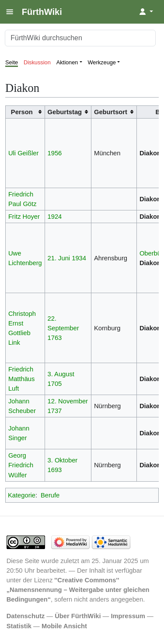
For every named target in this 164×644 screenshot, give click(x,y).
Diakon (150, 153)
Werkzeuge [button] (102, 62)
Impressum (128, 616)
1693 (55, 470)
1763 (55, 338)
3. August (61, 374)
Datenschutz (26, 616)
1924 (55, 217)
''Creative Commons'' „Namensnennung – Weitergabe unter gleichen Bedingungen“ (78, 590)
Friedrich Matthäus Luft (22, 379)
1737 (55, 411)
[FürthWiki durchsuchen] (80, 38)
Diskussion (37, 62)
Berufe (50, 495)
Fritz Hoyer (24, 217)
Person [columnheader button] (22, 112)
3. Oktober (63, 460)
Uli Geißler (24, 153)
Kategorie (22, 495)
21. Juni (59, 258)
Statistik (19, 626)
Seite (12, 62)
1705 (55, 384)
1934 (79, 258)
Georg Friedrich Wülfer (21, 465)
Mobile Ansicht (64, 626)
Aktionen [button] (67, 62)
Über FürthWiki (78, 616)
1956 (55, 153)
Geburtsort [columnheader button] (111, 112)
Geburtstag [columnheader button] (65, 112)
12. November (68, 401)
